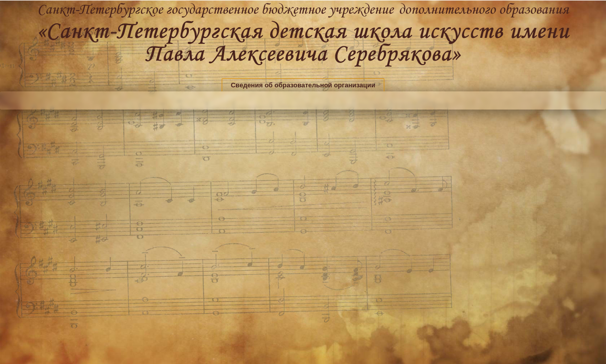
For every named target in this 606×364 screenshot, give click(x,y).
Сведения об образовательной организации (303, 85)
